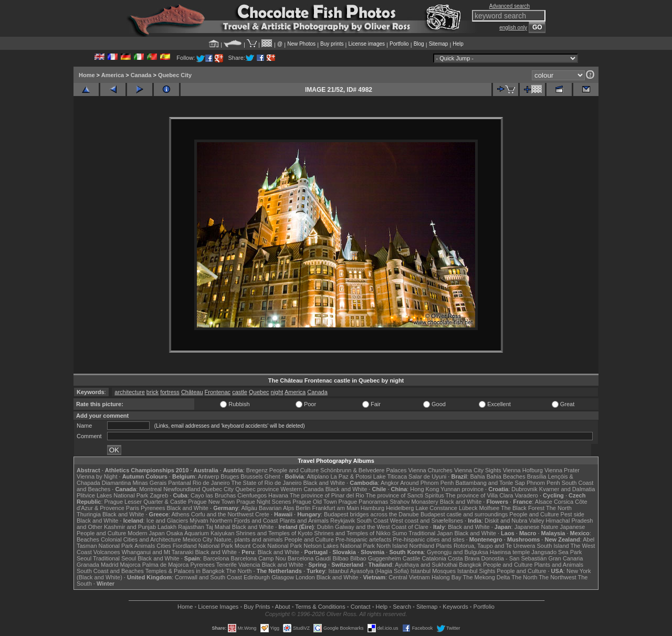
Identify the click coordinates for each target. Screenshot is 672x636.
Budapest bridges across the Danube (371, 514)
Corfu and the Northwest (222, 514)
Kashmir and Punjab (130, 527)
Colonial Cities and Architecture (141, 539)
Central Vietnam (409, 577)
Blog (419, 44)
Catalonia (434, 558)
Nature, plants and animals (249, 539)
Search (402, 607)
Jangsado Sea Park (556, 552)
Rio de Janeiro (211, 483)
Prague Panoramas (364, 502)
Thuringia (89, 514)
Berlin (303, 508)
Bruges (230, 476)
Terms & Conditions (320, 607)
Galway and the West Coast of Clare (382, 527)
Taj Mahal (218, 527)
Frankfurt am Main (336, 508)
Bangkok (470, 565)
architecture (129, 392)
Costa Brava (464, 558)
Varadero (526, 495)
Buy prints (332, 44)
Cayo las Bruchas (213, 495)
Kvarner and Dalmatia (567, 489)
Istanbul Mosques (433, 571)
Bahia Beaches (506, 476)
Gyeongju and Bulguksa (458, 552)
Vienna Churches (430, 470)
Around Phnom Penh (427, 483)
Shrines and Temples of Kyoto (274, 533)
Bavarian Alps (276, 508)
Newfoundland (182, 489)
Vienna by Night (97, 476)
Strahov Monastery (414, 502)
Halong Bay (447, 577)
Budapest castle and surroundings (464, 514)
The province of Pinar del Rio (327, 495)
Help (458, 44)
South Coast (372, 521)
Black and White (324, 483)
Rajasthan (191, 527)
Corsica (564, 502)
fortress (170, 392)
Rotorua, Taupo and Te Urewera (495, 546)
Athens (180, 514)
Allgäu (249, 508)
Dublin (325, 527)
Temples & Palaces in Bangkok (185, 571)
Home (87, 75)
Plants (444, 546)
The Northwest (558, 577)
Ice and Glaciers (167, 521)
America (113, 75)
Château (192, 392)
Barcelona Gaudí (309, 558)
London (305, 577)
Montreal (150, 489)
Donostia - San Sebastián (514, 558)
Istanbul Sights (476, 571)
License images (367, 44)
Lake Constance (436, 508)
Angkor (390, 483)
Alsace (544, 502)
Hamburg (372, 508)
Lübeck (468, 508)
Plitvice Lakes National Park (112, 495)
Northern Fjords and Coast (244, 521)
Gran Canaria (565, 558)
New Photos (301, 44)
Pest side (573, 514)
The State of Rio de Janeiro (267, 483)
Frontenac (218, 392)
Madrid (110, 565)
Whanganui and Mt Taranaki (158, 552)
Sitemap (439, 44)
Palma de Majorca (166, 565)
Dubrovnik (524, 489)
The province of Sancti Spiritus (405, 495)
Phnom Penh (543, 483)
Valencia (249, 565)
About (283, 607)
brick (153, 392)
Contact (361, 607)
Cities (164, 546)
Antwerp (208, 476)
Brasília (537, 476)
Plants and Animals (304, 521)
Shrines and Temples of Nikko (352, 533)
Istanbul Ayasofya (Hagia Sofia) (368, 571)
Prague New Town (211, 502)
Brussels (251, 476)
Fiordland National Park (203, 546)
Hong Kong (424, 489)
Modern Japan (146, 533)
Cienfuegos (252, 495)
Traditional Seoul (114, 558)
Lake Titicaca (390, 476)
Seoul (84, 558)
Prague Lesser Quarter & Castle (146, 502)
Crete (262, 514)
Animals (145, 546)
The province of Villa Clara (480, 495)
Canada (141, 75)
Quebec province (257, 489)
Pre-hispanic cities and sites (428, 539)
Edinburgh (257, 577)
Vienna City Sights (478, 470)
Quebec (259, 392)
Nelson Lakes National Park (339, 546)
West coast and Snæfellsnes (427, 521)
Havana (278, 495)
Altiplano (318, 476)
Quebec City (175, 75)
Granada (88, 565)
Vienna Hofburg (523, 470)
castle (240, 392)
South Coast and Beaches (110, 571)
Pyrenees (153, 508)
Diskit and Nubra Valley (514, 521)
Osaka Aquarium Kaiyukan (201, 533)
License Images (218, 607)
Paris (133, 508)
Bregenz (257, 470)
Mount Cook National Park (268, 546)
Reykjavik (343, 521)
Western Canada (302, 489)
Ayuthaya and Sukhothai (426, 565)
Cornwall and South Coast (208, 577)
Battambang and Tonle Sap (490, 483)
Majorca (130, 565)
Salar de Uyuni (427, 476)
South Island (553, 546)
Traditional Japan (430, 533)
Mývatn (199, 521)
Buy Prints (257, 607)
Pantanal (179, 483)
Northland (422, 546)
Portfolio (399, 44)
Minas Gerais (149, 483)
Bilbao (340, 558)
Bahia (478, 476)
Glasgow (283, 577)
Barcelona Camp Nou (259, 558)
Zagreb (159, 495)
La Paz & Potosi (351, 476)
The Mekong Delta (487, 577)
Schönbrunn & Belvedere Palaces (364, 470)
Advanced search (510, 6)
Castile (412, 558)
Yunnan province (462, 489)
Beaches (88, 539)
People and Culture (294, 470)
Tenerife (227, 565)
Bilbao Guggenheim (376, 558)
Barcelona (216, 558)
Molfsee (490, 508)
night (277, 392)
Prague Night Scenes (264, 502)
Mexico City (198, 539)
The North (559, 508)
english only (513, 28)
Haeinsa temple (510, 552)
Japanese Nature (537, 527)
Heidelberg (400, 508)
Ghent (272, 476)
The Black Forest (523, 508)
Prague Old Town (314, 502)
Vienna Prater (562, 470)
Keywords (455, 607)
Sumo (400, 533)
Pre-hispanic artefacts (363, 539)
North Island (392, 546)
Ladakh (167, 527)
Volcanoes (107, 552)
